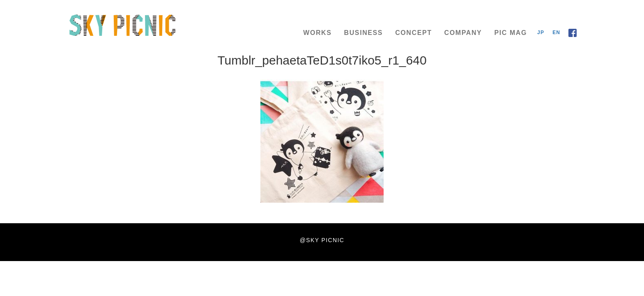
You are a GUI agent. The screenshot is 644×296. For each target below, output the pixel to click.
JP (541, 32)
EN (556, 32)
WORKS (317, 33)
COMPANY (463, 33)
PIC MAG (511, 33)
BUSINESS (364, 33)
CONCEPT (413, 33)
